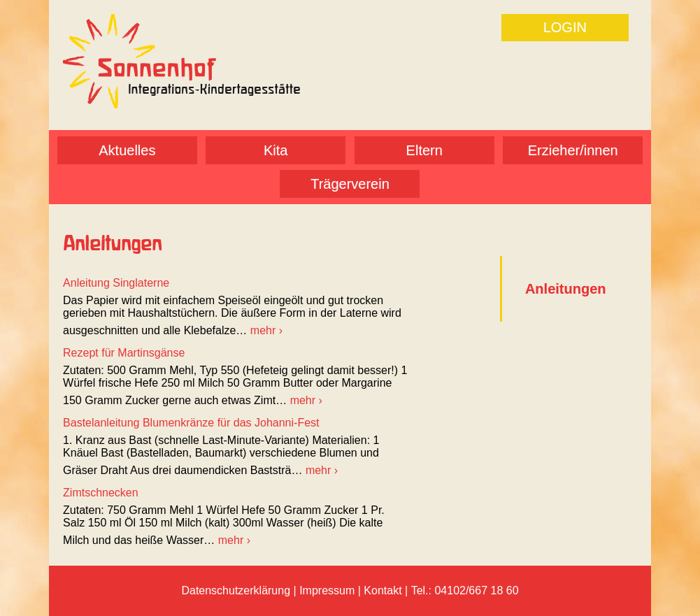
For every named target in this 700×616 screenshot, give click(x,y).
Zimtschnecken (101, 493)
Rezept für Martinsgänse (124, 353)
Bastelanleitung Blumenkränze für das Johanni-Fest (191, 423)
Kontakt (383, 590)
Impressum (327, 590)
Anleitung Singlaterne (116, 283)
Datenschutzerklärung (236, 590)
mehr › (266, 330)
